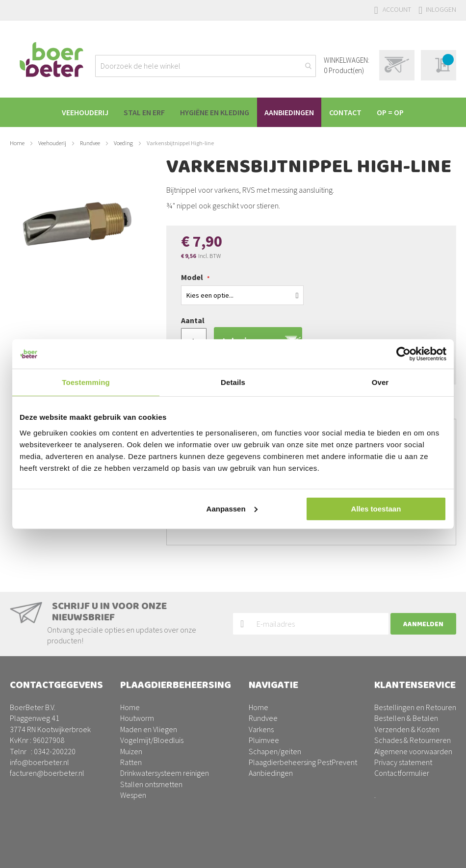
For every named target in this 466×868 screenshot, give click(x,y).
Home (17, 143)
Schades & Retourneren (413, 740)
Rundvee (90, 143)
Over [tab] (380, 382)
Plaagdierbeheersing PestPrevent (303, 762)
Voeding (123, 143)
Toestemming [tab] (86, 382)
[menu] (233, 112)
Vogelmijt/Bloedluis (152, 740)
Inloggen (441, 9)
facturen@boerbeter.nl (47, 773)
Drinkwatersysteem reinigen (165, 773)
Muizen (131, 751)
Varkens (261, 729)
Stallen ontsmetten (151, 784)
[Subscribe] (423, 624)
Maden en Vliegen (149, 729)
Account (397, 9)
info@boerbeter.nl (39, 762)
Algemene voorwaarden (413, 751)
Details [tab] (233, 382)
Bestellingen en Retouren (415, 707)
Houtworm (137, 718)
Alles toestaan (376, 508)
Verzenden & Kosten (407, 729)
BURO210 (441, 853)
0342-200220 (55, 751)
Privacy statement (403, 762)
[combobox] (206, 66)
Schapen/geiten (275, 751)
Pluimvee (264, 740)
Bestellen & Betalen (406, 718)
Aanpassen (232, 508)
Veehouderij (52, 143)
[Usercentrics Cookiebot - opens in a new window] (403, 354)
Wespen (133, 795)
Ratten (131, 762)
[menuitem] (79, 112)
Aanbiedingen (271, 773)
